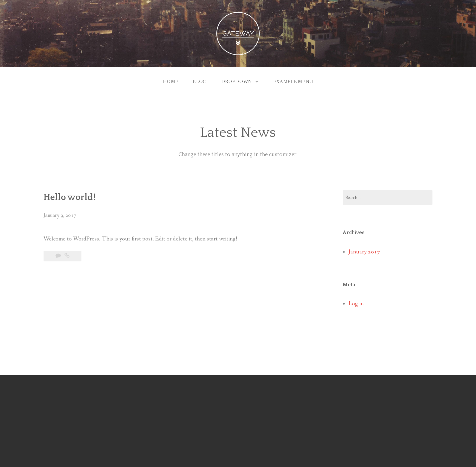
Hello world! (69, 197)
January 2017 (364, 252)
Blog (200, 82)
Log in (356, 304)
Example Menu (293, 82)
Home (171, 82)
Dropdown (237, 82)
